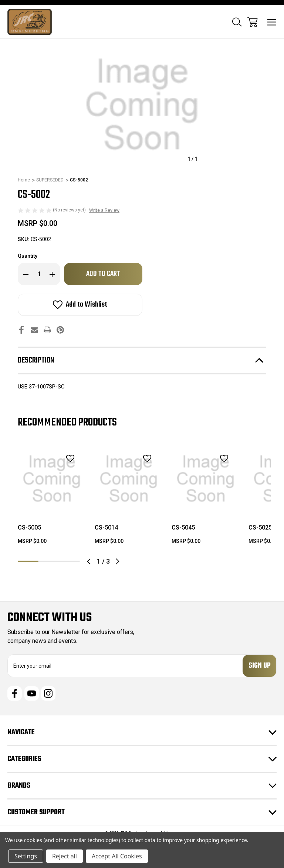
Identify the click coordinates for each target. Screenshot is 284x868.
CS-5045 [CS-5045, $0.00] (183, 528)
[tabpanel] (52, 498)
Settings (26, 856)
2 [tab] (49, 561)
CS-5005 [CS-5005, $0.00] (29, 528)
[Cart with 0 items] (252, 22)
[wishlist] (61, 458)
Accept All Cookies (117, 856)
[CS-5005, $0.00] (52, 479)
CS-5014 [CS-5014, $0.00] (106, 528)
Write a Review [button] (104, 210)
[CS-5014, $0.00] (129, 479)
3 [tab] (70, 561)
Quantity (28, 256)
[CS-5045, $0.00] (206, 479)
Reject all (65, 856)
